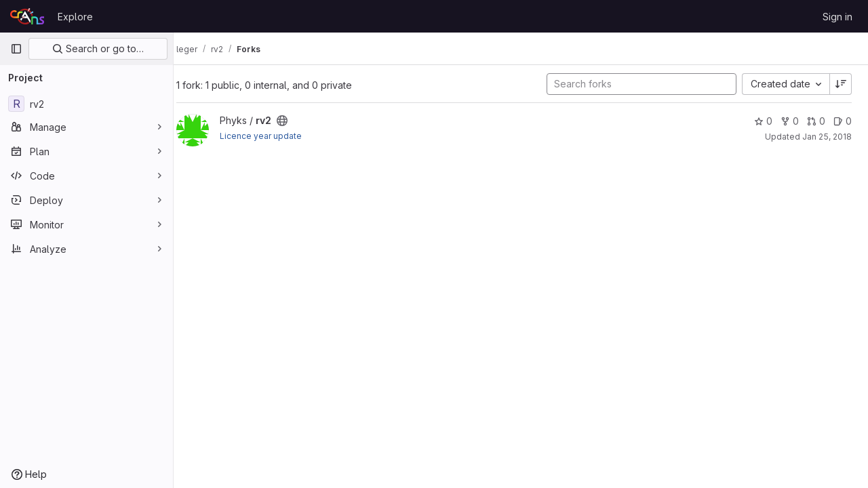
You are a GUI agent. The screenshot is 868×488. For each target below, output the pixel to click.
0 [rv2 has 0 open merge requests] (816, 121)
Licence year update (274, 136)
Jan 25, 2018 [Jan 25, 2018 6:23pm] (827, 137)
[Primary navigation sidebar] (16, 49)
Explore (75, 17)
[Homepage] (27, 16)
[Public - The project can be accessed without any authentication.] (296, 121)
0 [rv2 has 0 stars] (763, 121)
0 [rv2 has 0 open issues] (843, 121)
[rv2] (86, 104)
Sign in (837, 17)
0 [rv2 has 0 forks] (790, 121)
